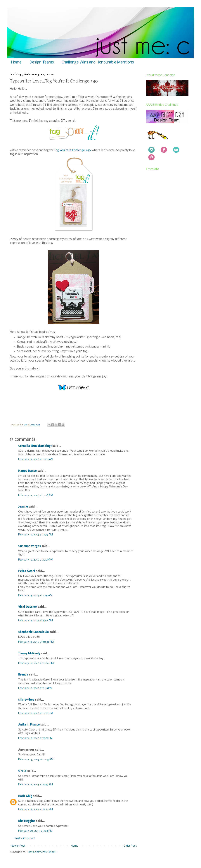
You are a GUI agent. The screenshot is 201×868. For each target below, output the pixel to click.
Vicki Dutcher (28, 607)
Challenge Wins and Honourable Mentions (98, 62)
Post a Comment (25, 838)
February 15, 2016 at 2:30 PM (36, 713)
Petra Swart (27, 571)
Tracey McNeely (29, 654)
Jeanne (23, 507)
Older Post (130, 846)
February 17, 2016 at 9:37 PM (35, 785)
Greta (22, 771)
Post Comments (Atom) (42, 852)
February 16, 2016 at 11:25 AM (36, 760)
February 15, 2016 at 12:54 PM (36, 663)
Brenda (23, 675)
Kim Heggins (27, 821)
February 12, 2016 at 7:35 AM (35, 535)
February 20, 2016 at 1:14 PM (35, 831)
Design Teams (42, 62)
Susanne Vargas (30, 546)
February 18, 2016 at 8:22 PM (35, 809)
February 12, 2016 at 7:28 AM (36, 495)
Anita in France (29, 725)
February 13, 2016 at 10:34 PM (36, 642)
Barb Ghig (25, 796)
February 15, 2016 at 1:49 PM (35, 688)
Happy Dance (27, 471)
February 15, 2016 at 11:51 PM (35, 738)
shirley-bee (26, 700)
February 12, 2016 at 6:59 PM (36, 560)
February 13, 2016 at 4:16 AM (35, 596)
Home (16, 62)
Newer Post (18, 846)
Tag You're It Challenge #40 (72, 150)
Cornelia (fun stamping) (35, 446)
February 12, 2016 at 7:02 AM (36, 459)
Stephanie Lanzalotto (34, 632)
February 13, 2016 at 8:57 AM (35, 621)
